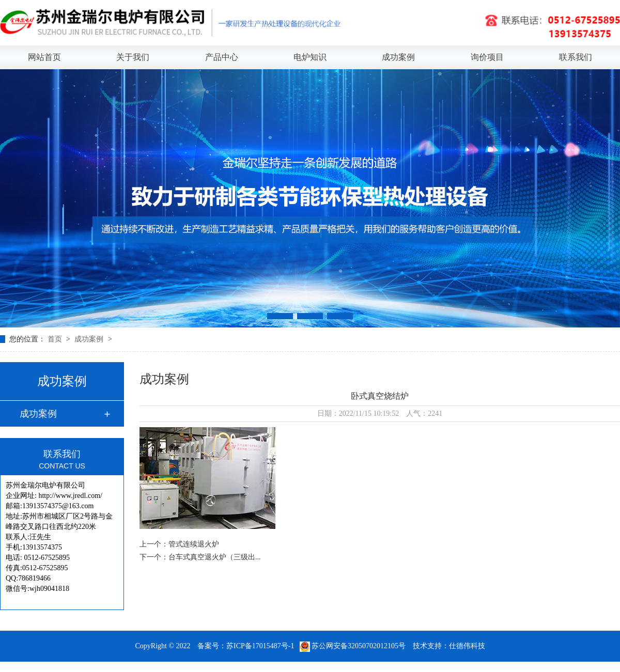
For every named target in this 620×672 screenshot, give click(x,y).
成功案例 (398, 57)
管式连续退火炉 (194, 544)
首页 (56, 339)
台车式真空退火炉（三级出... (215, 557)
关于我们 (133, 57)
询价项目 (487, 57)
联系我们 (576, 57)
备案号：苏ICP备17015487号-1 (246, 646)
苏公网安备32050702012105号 (354, 646)
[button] (280, 316)
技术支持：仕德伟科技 (449, 646)
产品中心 (222, 57)
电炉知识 (310, 57)
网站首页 (44, 57)
